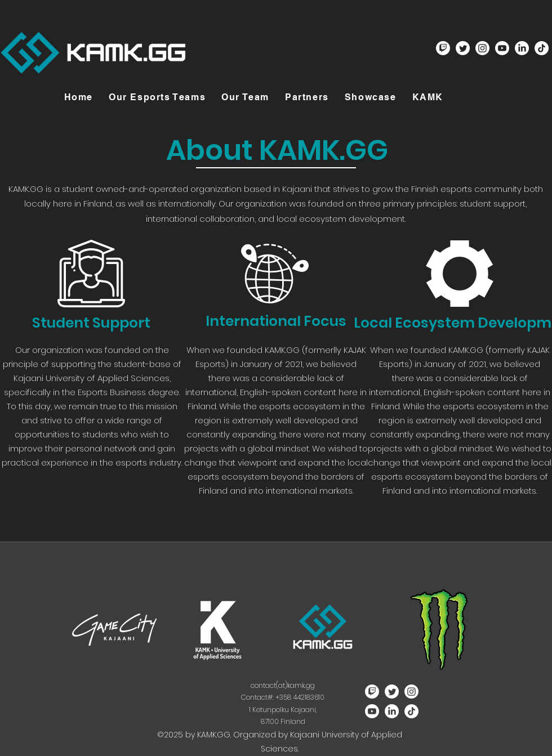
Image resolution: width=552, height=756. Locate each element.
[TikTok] (542, 48)
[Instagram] (482, 48)
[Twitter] (463, 48)
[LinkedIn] (522, 48)
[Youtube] (502, 48)
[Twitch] (443, 48)
